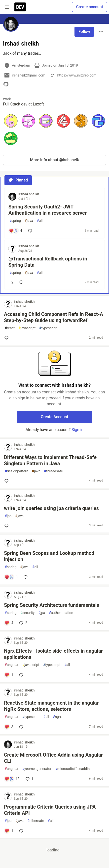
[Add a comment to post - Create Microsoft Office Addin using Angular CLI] (12, 779)
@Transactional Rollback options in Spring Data (48, 262)
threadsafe (53, 471)
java (29, 221)
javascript (27, 328)
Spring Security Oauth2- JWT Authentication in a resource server (48, 210)
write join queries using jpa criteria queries (51, 508)
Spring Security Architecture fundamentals (52, 605)
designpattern (17, 471)
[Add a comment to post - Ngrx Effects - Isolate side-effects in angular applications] (9, 675)
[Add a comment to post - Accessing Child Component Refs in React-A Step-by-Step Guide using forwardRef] (7, 338)
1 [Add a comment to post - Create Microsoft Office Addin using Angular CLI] (29, 779)
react (10, 328)
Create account (90, 7)
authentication (61, 613)
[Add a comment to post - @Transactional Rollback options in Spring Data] (11, 282)
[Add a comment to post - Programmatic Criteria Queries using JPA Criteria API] (9, 831)
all (40, 221)
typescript (48, 328)
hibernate (36, 821)
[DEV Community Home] (20, 7)
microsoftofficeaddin (72, 769)
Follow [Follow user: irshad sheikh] (84, 32)
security (27, 613)
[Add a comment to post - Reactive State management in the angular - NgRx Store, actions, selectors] (9, 727)
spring (15, 221)
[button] (11, 121)
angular (12, 665)
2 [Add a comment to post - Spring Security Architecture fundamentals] (23, 623)
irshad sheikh (29, 194)
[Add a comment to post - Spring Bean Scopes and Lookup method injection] (11, 577)
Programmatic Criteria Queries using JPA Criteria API (50, 810)
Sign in (77, 430)
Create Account (54, 417)
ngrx (57, 717)
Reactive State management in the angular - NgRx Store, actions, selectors (53, 706)
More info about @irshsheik (54, 160)
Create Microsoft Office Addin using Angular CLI (53, 758)
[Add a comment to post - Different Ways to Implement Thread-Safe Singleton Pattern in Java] (7, 481)
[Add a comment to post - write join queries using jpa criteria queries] (7, 526)
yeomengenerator (37, 769)
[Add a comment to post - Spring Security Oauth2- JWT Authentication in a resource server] (16, 231)
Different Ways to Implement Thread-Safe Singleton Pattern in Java (50, 460)
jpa (8, 516)
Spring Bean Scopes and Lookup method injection (49, 556)
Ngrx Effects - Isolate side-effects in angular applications (53, 654)
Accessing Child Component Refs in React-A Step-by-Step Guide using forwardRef (54, 317)
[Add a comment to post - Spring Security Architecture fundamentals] (9, 623)
